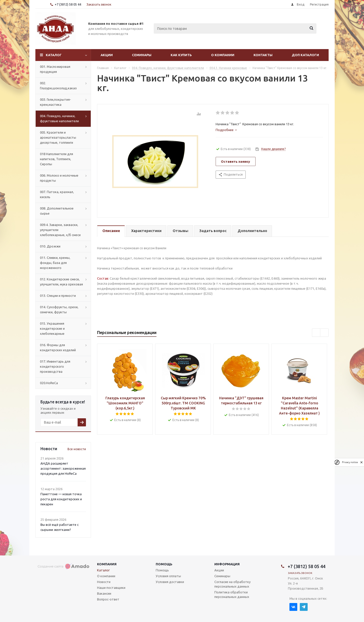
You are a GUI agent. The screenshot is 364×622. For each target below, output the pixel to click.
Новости (104, 582)
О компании (223, 55)
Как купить (181, 55)
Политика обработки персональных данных (232, 594)
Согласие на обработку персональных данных (232, 584)
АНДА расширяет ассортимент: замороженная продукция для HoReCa (63, 468)
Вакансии (104, 593)
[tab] (226, 130)
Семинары (142, 55)
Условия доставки (170, 582)
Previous (316, 333)
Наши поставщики (111, 588)
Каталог (54, 55)
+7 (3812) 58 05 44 (68, 4)
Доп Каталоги (305, 55)
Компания (107, 564)
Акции (107, 55)
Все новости (77, 449)
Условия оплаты (168, 576)
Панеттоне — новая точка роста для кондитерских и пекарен (61, 499)
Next (324, 333)
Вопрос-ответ (108, 599)
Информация (227, 564)
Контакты (263, 55)
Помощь (164, 564)
